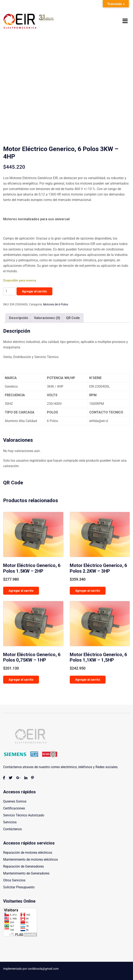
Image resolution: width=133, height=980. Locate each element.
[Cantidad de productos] (9, 291)
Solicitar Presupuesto (19, 887)
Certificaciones (14, 808)
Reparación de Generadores (23, 866)
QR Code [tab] (73, 318)
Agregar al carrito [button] (21, 591)
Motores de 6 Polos (56, 304)
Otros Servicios (14, 880)
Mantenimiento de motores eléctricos (30, 859)
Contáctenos (12, 829)
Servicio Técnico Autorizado (24, 815)
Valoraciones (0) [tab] (47, 318)
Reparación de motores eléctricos (28, 853)
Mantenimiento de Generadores (26, 873)
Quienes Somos (15, 801)
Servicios (10, 822)
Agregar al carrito (34, 291)
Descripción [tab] (19, 318)
